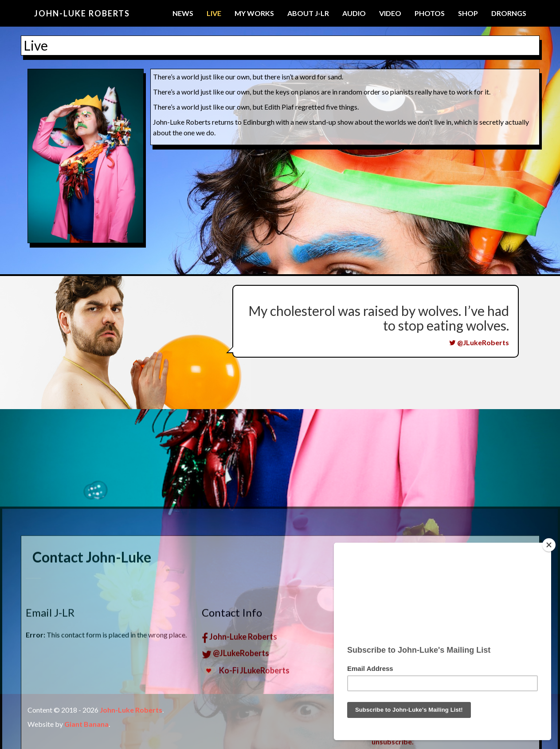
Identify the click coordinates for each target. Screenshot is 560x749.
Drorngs (509, 13)
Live (214, 13)
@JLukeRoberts (479, 342)
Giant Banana (86, 724)
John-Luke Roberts (82, 13)
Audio (354, 13)
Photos (430, 13)
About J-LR (308, 13)
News (183, 13)
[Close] (549, 545)
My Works (254, 13)
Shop (468, 13)
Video (390, 13)
